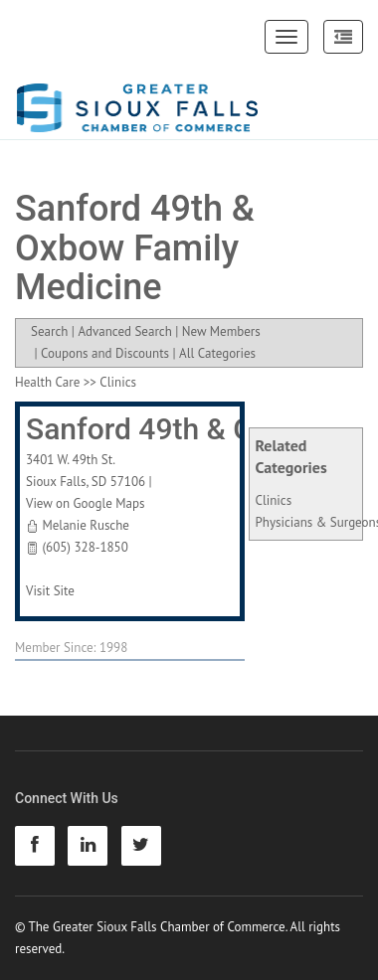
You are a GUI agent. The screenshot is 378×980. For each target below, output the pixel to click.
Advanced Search (124, 331)
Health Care (47, 382)
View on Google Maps (86, 503)
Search (49, 331)
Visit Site (50, 591)
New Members (221, 331)
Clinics (274, 500)
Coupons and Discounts (105, 353)
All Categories (217, 353)
